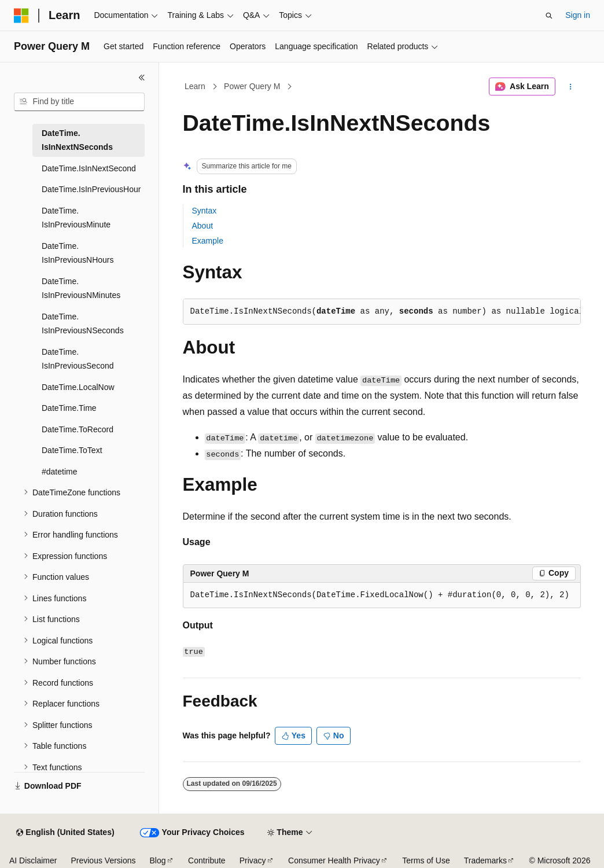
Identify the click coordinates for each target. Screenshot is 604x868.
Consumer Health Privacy (334, 860)
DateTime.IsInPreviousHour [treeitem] (91, 189)
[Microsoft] (21, 16)
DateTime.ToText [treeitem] (72, 450)
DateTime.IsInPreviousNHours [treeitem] (78, 253)
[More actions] (570, 87)
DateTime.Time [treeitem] (69, 408)
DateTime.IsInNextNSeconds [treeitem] (77, 140)
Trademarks (485, 860)
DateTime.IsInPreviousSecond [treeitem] (78, 359)
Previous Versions (103, 860)
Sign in (578, 15)
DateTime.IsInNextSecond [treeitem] (89, 168)
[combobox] (79, 102)
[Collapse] (142, 78)
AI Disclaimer (33, 860)
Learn (195, 86)
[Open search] (549, 16)
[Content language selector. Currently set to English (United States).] (65, 833)
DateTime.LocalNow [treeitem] (78, 387)
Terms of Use (426, 860)
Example (208, 241)
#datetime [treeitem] (59, 472)
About (203, 226)
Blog (158, 860)
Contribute (207, 860)
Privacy (253, 860)
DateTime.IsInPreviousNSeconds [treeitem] (83, 324)
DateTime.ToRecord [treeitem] (78, 429)
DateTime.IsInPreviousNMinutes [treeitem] (81, 288)
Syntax (205, 211)
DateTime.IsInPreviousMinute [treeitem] (76, 218)
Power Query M (252, 86)
